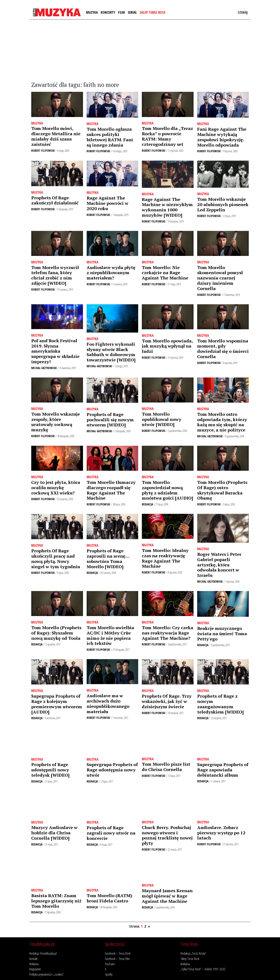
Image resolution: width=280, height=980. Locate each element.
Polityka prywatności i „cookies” (47, 974)
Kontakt (33, 959)
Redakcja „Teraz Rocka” (193, 953)
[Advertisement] (140, 51)
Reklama (34, 964)
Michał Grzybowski (44, 368)
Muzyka (92, 12)
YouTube (110, 964)
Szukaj (243, 12)
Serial (132, 12)
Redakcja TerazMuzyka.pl (43, 953)
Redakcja (147, 504)
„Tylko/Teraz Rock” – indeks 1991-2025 (203, 969)
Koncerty (108, 12)
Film (121, 12)
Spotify (109, 974)
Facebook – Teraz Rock (118, 953)
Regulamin (35, 969)
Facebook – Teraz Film (117, 959)
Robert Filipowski (43, 151)
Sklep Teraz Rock (153, 12)
